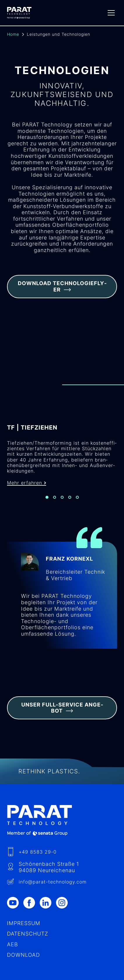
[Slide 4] (70, 497)
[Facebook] (32, 903)
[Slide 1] (47, 497)
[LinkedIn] (48, 903)
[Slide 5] (77, 497)
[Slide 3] (62, 497)
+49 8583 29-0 (38, 852)
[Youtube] (15, 903)
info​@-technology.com (53, 882)
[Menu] (111, 13)
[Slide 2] (55, 497)
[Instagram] (64, 903)
